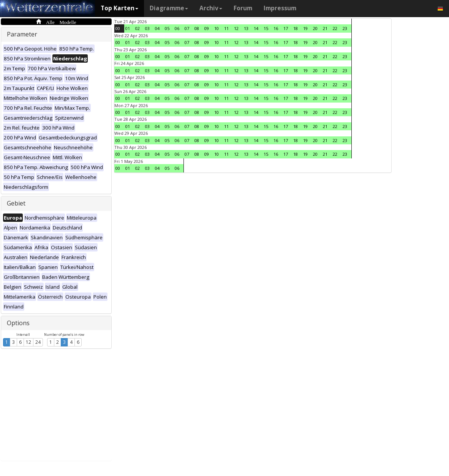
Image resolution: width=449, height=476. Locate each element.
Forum (243, 8)
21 (325, 28)
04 (157, 28)
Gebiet (16, 203)
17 (286, 28)
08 (197, 28)
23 (345, 28)
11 (226, 28)
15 (266, 28)
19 (305, 28)
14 (256, 28)
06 (177, 28)
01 (128, 28)
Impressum (280, 8)
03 (147, 28)
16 (276, 28)
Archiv (211, 8)
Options (18, 323)
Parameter (22, 34)
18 (296, 28)
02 (138, 28)
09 (207, 28)
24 (38, 342)
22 (335, 28)
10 (217, 28)
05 (167, 28)
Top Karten (119, 8)
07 (187, 28)
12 (28, 342)
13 (246, 28)
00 (118, 28)
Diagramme (169, 8)
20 (315, 28)
